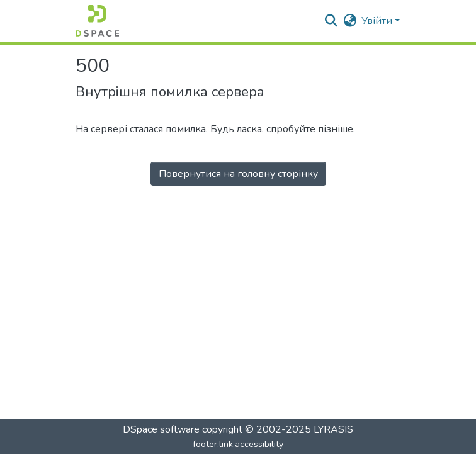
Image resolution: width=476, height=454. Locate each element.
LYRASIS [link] (333, 429)
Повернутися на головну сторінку (238, 174)
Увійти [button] (378, 21)
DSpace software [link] (161, 429)
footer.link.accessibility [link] (238, 444)
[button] (97, 21)
